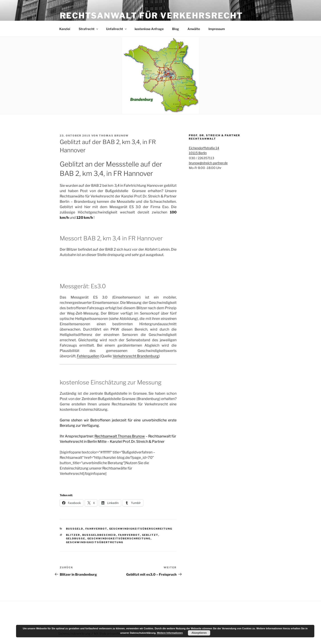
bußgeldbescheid (99, 535)
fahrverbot (129, 535)
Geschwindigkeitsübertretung (95, 542)
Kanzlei (65, 29)
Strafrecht (89, 29)
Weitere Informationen (170, 633)
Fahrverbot (96, 529)
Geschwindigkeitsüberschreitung (141, 529)
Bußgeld (75, 529)
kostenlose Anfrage (149, 29)
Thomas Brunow (114, 136)
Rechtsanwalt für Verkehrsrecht (151, 16)
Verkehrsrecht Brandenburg (136, 356)
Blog (176, 29)
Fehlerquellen (88, 356)
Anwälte (194, 29)
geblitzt (150, 535)
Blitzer (73, 535)
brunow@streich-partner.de (208, 163)
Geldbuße (76, 538)
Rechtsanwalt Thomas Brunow (120, 436)
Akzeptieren (199, 633)
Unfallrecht (117, 29)
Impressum (217, 29)
